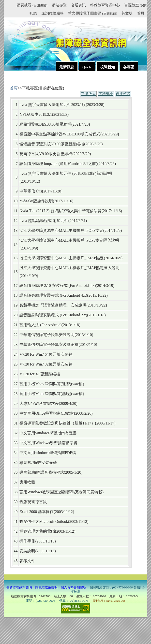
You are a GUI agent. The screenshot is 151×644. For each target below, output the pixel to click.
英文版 (127, 13)
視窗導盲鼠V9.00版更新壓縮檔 (46, 154)
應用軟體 (27, 482)
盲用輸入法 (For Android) (40, 325)
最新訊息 (67, 67)
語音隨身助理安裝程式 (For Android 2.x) (53, 315)
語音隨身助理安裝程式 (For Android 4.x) (53, 295)
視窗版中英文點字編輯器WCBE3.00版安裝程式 (60, 134)
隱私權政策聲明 (46, 587)
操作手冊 (27, 541)
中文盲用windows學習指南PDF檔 (48, 453)
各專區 (129, 67)
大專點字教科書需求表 (39, 403)
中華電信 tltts (31, 191)
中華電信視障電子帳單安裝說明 (47, 335)
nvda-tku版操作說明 (36, 201)
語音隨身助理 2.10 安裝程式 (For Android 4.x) (58, 285)
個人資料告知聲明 (74, 587)
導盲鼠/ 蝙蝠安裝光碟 (38, 462)
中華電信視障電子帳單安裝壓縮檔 (49, 344)
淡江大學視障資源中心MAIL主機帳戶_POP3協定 (61, 230)
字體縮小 (106, 94)
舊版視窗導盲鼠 (33, 502)
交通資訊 (78, 5)
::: (15, 6)
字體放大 (88, 94)
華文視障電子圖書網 (93, 13)
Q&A (87, 67)
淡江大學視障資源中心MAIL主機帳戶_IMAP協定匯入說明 (69, 268)
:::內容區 (16, 79)
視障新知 (107, 67)
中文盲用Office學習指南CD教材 (47, 413)
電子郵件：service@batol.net (109, 601)
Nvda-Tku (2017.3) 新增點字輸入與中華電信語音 (60, 211)
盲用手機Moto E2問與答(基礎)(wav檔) (52, 394)
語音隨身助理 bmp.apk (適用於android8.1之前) (58, 164)
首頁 (141, 13)
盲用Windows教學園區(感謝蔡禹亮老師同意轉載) (61, 492)
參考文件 (27, 561)
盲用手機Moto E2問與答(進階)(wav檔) (52, 384)
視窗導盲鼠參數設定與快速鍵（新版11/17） (57, 423)
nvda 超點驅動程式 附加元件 (44, 221)
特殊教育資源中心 (105, 5)
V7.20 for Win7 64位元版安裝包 (46, 354)
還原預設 (123, 94)
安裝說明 (27, 551)
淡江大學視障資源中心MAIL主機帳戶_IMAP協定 (62, 258)
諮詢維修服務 (53, 13)
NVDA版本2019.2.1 (36, 114)
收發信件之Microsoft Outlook (44, 521)
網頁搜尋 (32, 5)
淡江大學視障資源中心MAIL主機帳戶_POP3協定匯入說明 (69, 240)
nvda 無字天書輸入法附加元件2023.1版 (53, 105)
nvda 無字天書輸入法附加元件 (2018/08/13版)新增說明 (66, 173)
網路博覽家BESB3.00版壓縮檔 (45, 124)
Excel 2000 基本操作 (37, 512)
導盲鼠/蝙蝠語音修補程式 (42, 472)
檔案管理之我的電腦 (37, 531)
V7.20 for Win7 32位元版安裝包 (46, 364)
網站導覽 (59, 5)
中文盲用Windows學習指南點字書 (48, 443)
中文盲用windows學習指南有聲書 (48, 433)
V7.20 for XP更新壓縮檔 (40, 374)
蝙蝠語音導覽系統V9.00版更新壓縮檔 (52, 144)
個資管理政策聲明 (19, 587)
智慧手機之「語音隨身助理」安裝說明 (53, 305)
